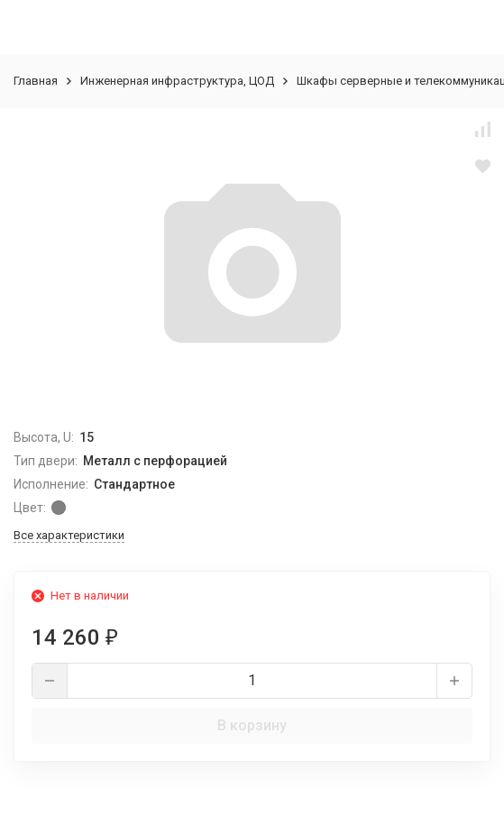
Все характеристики (69, 535)
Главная (36, 81)
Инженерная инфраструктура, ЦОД (177, 81)
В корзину (252, 725)
